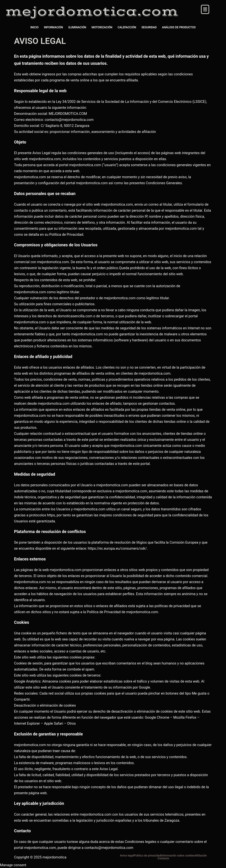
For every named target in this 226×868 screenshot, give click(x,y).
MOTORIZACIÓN (102, 27)
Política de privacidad (147, 856)
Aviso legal (127, 856)
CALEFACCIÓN (127, 27)
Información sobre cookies (178, 856)
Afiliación (201, 856)
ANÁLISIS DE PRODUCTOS (179, 27)
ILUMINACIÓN (77, 27)
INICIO (35, 27)
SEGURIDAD (149, 27)
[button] (205, 9)
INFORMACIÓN (53, 27)
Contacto (163, 858)
